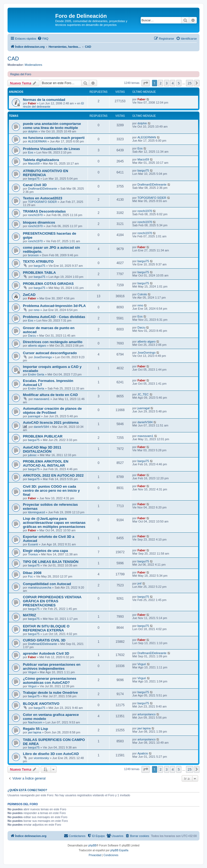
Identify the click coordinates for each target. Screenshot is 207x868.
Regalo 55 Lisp (35, 729)
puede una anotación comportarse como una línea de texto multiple (52, 126)
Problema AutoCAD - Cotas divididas (54, 317)
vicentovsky (41, 758)
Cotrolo (142, 294)
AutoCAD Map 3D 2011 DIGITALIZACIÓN (42, 449)
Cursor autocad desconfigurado (50, 353)
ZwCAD (29, 295)
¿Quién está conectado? (27, 790)
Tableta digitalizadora (41, 160)
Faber (32, 103)
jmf (139, 583)
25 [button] (190, 83)
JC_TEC (143, 394)
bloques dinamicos (39, 222)
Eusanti (33, 544)
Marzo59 (34, 163)
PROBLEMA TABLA (39, 273)
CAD (13, 59)
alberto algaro (37, 346)
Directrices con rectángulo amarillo (53, 342)
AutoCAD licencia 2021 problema (51, 423)
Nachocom (35, 722)
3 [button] (167, 83)
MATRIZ (30, 615)
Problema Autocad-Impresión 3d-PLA (54, 306)
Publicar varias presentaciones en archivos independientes (52, 667)
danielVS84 (41, 427)
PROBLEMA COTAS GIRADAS (48, 284)
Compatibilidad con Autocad (47, 584)
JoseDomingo (43, 357)
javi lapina (35, 732)
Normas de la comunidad (44, 100)
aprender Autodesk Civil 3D (46, 653)
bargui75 (34, 179)
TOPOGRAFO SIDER (42, 202)
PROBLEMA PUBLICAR (43, 436)
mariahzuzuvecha (40, 587)
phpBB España (119, 850)
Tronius (33, 554)
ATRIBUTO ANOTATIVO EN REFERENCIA (46, 173)
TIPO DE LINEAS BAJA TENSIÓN (51, 562)
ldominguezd (36, 512)
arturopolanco (146, 714)
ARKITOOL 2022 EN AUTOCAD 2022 (53, 475)
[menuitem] (43, 39)
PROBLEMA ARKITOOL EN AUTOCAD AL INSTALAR (46, 463)
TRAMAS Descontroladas (44, 211)
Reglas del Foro (21, 74)
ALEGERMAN (37, 141)
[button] (146, 83)
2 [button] (161, 83)
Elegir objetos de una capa (45, 551)
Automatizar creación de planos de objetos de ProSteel (52, 411)
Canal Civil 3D (35, 185)
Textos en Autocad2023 (43, 198)
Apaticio (143, 753)
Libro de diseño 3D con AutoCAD (51, 754)
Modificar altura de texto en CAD (50, 395)
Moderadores (34, 65)
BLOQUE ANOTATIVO (41, 704)
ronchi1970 (35, 215)
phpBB (92, 845)
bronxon (33, 255)
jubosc (32, 455)
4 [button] (173, 83)
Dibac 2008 (32, 573)
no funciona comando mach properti (54, 138)
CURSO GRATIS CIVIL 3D (44, 640)
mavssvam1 (42, 399)
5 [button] (179, 83)
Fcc (30, 576)
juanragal (34, 416)
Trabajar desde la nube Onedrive (50, 693)
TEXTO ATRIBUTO (38, 262)
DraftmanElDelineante (43, 189)
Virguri (32, 672)
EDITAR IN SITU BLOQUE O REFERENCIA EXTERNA (46, 628)
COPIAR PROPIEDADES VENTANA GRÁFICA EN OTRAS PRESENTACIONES (52, 601)
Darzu (32, 336)
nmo (37, 310)
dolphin (33, 131)
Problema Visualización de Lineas (51, 149)
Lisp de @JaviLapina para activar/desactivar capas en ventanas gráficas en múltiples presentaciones (54, 523)
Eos (31, 152)
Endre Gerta (36, 374)
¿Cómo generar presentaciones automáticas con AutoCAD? (50, 681)
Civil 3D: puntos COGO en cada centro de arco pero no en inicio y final (51, 491)
